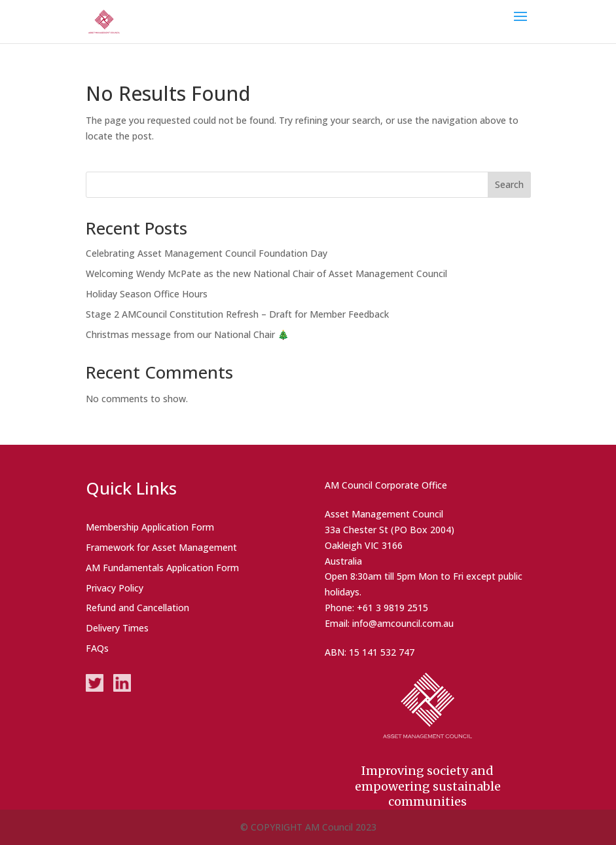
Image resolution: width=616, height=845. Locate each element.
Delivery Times (117, 628)
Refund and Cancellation (137, 608)
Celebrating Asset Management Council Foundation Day (207, 253)
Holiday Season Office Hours (147, 294)
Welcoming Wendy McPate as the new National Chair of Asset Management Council (266, 273)
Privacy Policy (115, 588)
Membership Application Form (150, 527)
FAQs (97, 648)
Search (509, 184)
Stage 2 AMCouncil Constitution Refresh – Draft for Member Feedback (237, 314)
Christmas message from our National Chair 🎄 (187, 334)
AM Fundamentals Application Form (162, 568)
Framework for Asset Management (161, 547)
